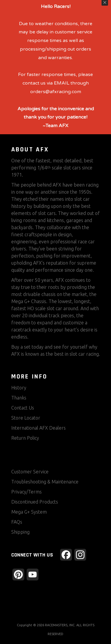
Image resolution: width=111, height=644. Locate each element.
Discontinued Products (35, 502)
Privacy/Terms (26, 492)
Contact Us (23, 408)
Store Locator (26, 418)
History (19, 388)
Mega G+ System (29, 512)
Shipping (20, 532)
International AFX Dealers (38, 428)
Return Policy (25, 438)
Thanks (19, 398)
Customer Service (30, 472)
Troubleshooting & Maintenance (45, 482)
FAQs (17, 522)
